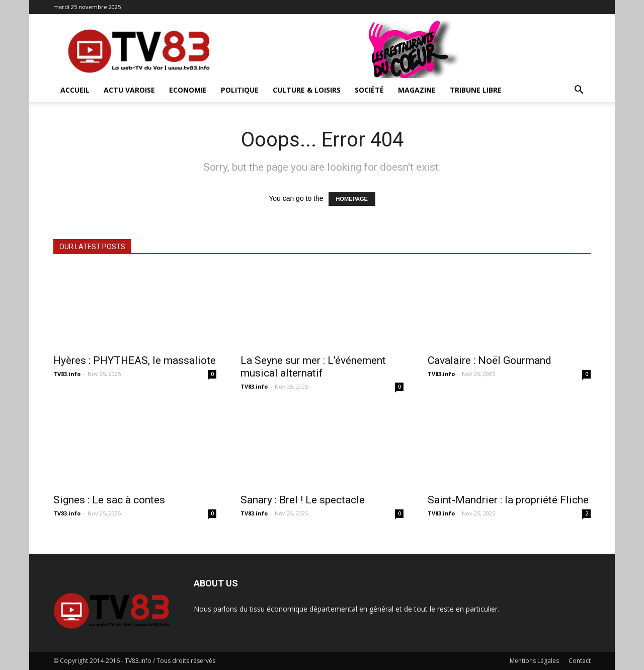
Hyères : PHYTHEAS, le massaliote (135, 360)
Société (369, 90)
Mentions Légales (534, 661)
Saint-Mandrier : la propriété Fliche (508, 500)
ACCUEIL (75, 90)
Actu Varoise (129, 90)
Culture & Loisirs (307, 90)
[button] (579, 91)
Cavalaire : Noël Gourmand (490, 360)
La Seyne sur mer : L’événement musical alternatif (313, 367)
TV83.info (67, 374)
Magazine (417, 90)
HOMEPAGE (352, 199)
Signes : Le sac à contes (109, 500)
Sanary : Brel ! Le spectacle (303, 500)
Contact (580, 661)
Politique (240, 90)
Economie (188, 90)
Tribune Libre (476, 90)
